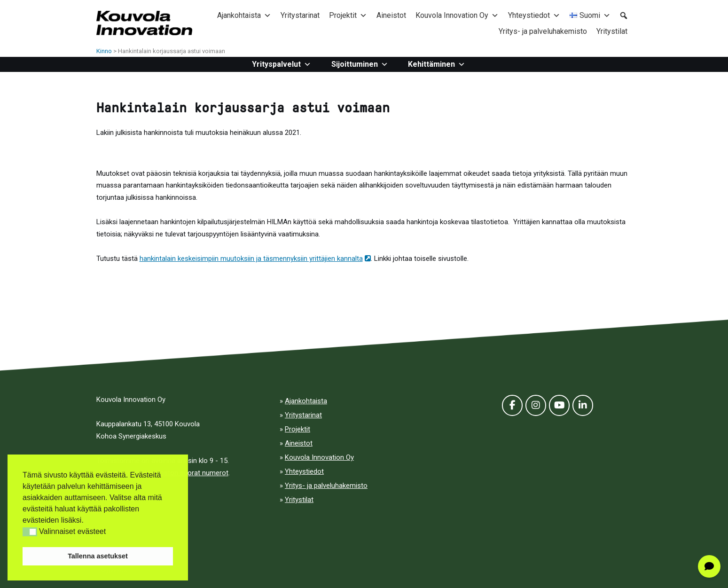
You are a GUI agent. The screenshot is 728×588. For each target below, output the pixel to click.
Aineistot (391, 15)
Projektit (348, 16)
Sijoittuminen (360, 64)
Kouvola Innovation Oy (457, 16)
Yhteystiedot (534, 16)
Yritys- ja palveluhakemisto (543, 31)
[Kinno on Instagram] (536, 405)
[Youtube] (559, 405)
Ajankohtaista (244, 16)
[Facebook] (512, 405)
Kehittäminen (437, 64)
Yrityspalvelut (282, 64)
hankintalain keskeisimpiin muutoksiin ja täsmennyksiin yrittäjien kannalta (255, 259)
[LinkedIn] (583, 405)
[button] (30, 532)
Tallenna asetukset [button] (98, 556)
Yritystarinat (300, 15)
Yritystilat (612, 31)
